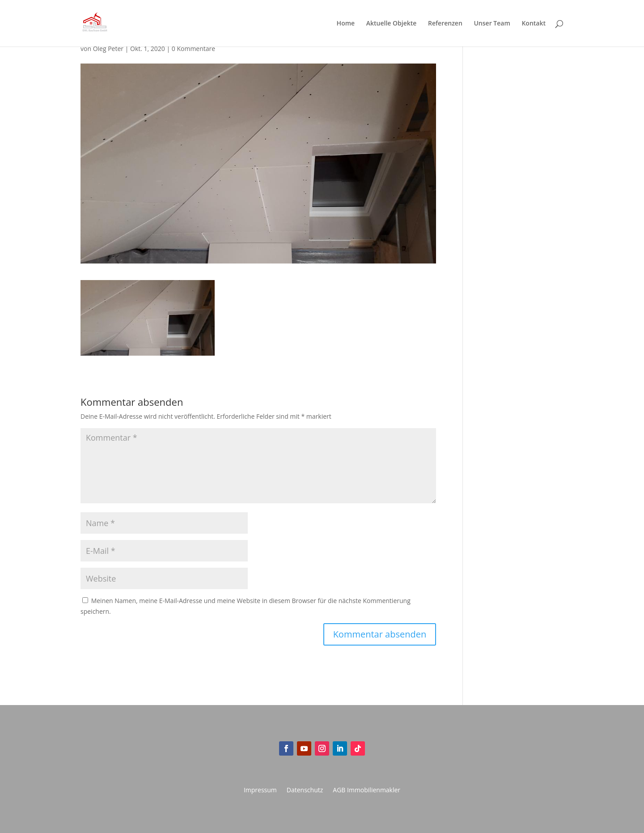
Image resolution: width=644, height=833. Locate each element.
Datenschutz (305, 790)
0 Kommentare (193, 49)
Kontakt (534, 24)
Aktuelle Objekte (392, 24)
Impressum (260, 790)
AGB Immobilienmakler (366, 790)
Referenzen (445, 24)
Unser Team (492, 24)
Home (346, 24)
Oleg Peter (108, 49)
